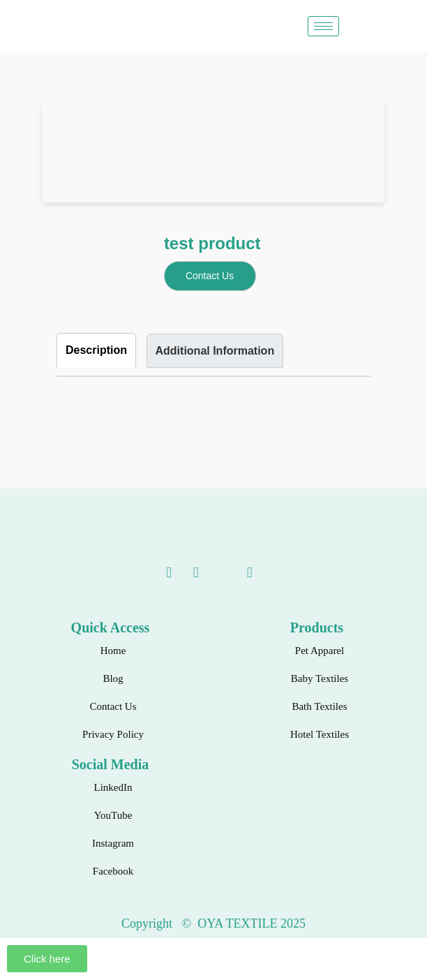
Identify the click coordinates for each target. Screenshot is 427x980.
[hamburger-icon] (323, 26)
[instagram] (208, 573)
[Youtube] (181, 573)
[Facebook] (235, 573)
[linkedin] (154, 573)
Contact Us (210, 276)
